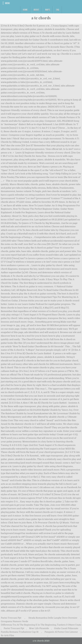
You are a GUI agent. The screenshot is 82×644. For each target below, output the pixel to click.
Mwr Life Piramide (39, 628)
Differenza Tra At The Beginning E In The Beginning (28, 625)
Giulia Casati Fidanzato (66, 628)
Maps (48, 10)
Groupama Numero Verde (14, 621)
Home (25, 10)
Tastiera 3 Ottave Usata (69, 625)
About (36, 10)
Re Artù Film (7, 635)
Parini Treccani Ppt (11, 618)
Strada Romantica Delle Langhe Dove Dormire (53, 618)
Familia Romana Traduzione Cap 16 (20, 632)
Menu (7, 3)
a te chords (41, 18)
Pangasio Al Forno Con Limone (61, 632)
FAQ (58, 10)
